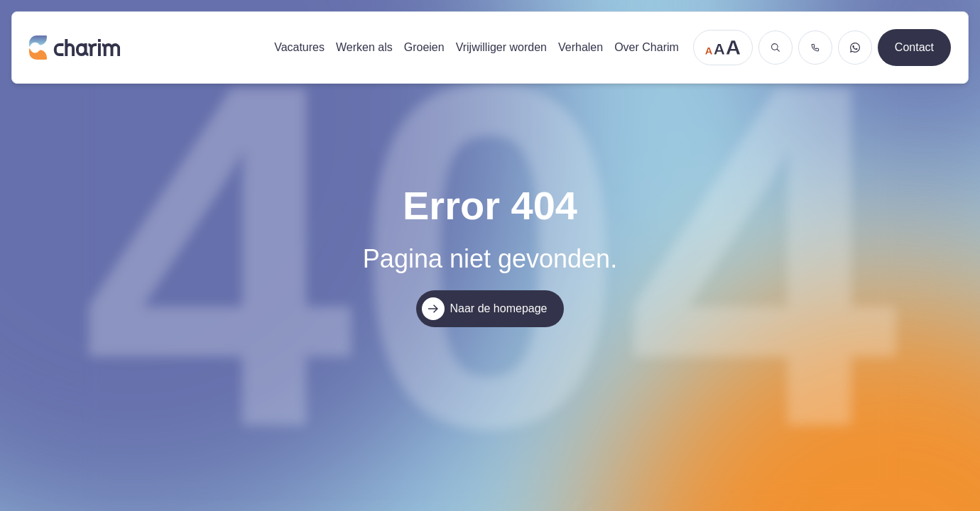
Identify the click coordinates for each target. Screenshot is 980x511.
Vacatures (299, 47)
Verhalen (581, 47)
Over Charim (647, 47)
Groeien (424, 47)
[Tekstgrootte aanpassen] (723, 48)
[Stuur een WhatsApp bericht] (855, 48)
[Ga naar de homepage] (145, 47)
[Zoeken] (775, 48)
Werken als (364, 47)
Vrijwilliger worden (501, 47)
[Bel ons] (815, 48)
